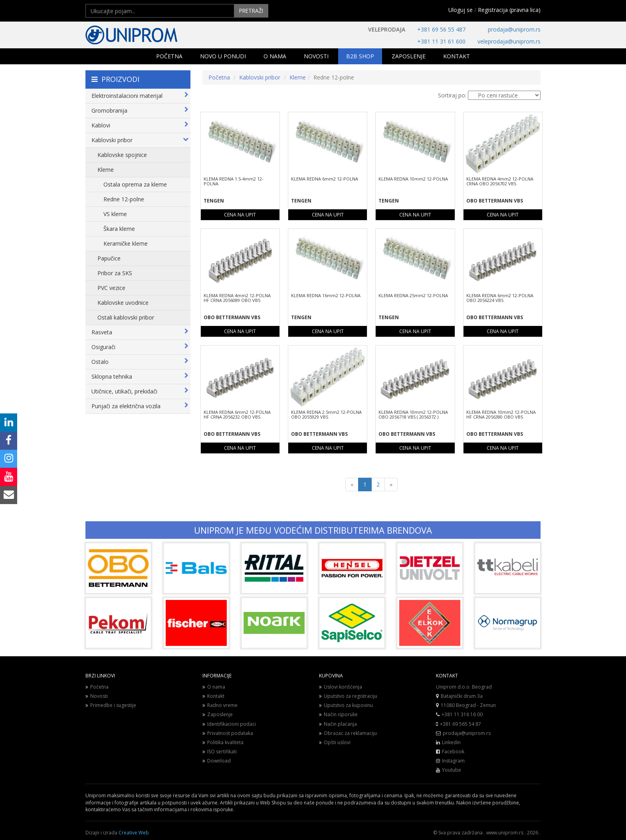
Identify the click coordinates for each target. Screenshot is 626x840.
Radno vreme (220, 705)
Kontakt (213, 696)
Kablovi (140, 125)
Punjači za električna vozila (140, 406)
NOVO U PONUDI (223, 56)
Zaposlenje (218, 714)
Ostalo (140, 362)
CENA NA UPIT (240, 215)
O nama (214, 687)
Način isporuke (338, 714)
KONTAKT (457, 56)
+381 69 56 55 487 (441, 29)
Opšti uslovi (335, 742)
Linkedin (451, 742)
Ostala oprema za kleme (135, 184)
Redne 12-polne (124, 199)
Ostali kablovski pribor (126, 317)
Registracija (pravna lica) (509, 10)
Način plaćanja (338, 724)
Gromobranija (140, 110)
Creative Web (134, 833)
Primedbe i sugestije (111, 705)
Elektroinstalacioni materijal (140, 96)
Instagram (453, 761)
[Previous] (352, 485)
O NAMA (275, 56)
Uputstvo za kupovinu (346, 705)
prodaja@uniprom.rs (514, 29)
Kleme (106, 170)
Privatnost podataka (228, 733)
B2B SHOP (360, 56)
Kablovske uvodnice (123, 303)
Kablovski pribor (140, 140)
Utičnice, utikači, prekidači (140, 391)
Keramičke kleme (126, 243)
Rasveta (140, 332)
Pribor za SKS (115, 273)
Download (217, 761)
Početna (219, 77)
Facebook (453, 752)
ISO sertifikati (220, 752)
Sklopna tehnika (140, 376)
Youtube (452, 770)
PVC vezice (111, 288)
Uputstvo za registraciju (348, 696)
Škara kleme (119, 229)
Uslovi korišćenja (341, 687)
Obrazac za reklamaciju (348, 733)
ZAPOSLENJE (409, 56)
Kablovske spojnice (122, 155)
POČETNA (169, 56)
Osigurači (140, 347)
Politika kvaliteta (223, 742)
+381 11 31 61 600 (441, 41)
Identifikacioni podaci (229, 724)
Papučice (109, 258)
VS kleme (115, 214)
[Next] (391, 485)
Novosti (97, 696)
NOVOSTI (316, 56)
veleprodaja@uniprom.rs (509, 41)
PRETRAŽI (250, 11)
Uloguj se (461, 10)
